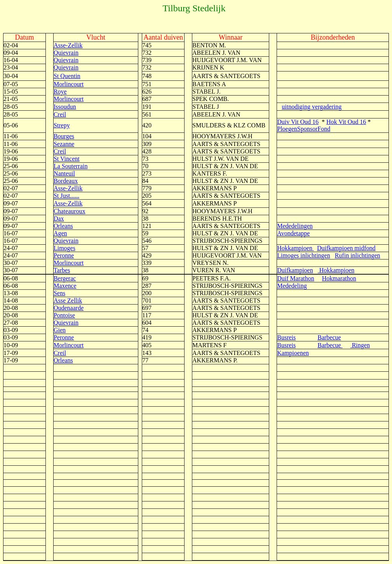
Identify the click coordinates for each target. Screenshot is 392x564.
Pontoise (64, 315)
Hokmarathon (339, 278)
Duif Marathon (296, 278)
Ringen (360, 345)
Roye (60, 91)
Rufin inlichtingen (358, 255)
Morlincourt (69, 84)
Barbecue (329, 337)
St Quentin (67, 76)
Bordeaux (66, 181)
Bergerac (65, 278)
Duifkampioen (295, 270)
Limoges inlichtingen (303, 255)
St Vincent (67, 159)
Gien (60, 330)
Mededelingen (295, 226)
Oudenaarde (69, 308)
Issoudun (65, 107)
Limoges (64, 248)
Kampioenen (293, 353)
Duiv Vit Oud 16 (298, 122)
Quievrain (66, 53)
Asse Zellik (68, 300)
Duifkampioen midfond (346, 248)
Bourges (64, 136)
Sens (59, 293)
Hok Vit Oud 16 (346, 122)
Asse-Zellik (68, 45)
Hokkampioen (295, 248)
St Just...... (66, 196)
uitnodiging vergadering (312, 107)
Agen (60, 233)
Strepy (62, 125)
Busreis (286, 337)
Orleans (63, 226)
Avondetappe (293, 233)
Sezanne (64, 144)
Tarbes (62, 270)
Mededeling (292, 286)
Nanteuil (64, 173)
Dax (59, 218)
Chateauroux (70, 211)
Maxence (65, 286)
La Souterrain (71, 166)
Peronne (64, 255)
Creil (60, 114)
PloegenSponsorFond (304, 129)
